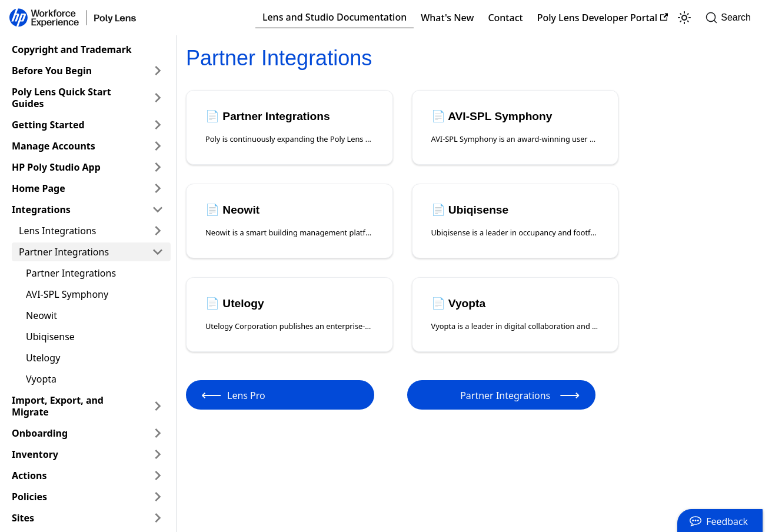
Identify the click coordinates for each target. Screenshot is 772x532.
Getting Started (48, 125)
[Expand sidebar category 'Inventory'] (158, 454)
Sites (23, 518)
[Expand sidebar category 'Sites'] (158, 518)
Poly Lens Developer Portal (603, 18)
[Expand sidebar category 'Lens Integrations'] (158, 231)
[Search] (732, 18)
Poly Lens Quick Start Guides (61, 98)
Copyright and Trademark (72, 49)
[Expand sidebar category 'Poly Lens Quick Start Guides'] (158, 98)
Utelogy (43, 358)
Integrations (41, 210)
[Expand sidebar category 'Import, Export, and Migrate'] (158, 406)
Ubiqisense (50, 337)
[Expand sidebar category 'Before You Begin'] (158, 71)
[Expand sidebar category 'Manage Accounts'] (158, 146)
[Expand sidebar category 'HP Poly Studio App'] (158, 167)
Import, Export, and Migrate (58, 406)
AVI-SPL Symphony (67, 294)
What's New (447, 18)
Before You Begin (52, 71)
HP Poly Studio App (56, 167)
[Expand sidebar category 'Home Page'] (158, 188)
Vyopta (41, 379)
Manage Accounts (54, 146)
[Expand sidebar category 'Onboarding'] (158, 433)
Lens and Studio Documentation (335, 17)
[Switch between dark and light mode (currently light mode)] (684, 18)
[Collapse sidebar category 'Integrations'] (158, 210)
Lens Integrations (57, 231)
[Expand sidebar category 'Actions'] (158, 476)
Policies (29, 497)
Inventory (35, 454)
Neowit (41, 315)
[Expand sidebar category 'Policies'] (158, 497)
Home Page (39, 188)
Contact (505, 18)
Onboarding (40, 433)
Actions (29, 476)
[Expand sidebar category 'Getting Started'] (158, 125)
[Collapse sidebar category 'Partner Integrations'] (158, 252)
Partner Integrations (64, 252)
